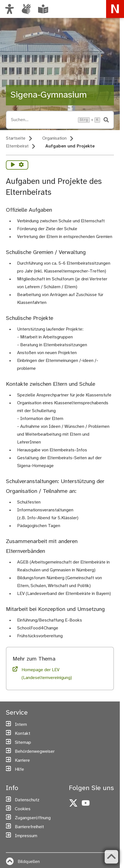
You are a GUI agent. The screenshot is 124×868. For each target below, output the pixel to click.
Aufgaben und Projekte (70, 146)
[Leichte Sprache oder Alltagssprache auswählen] (43, 9)
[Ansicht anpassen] (10, 9)
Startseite (16, 138)
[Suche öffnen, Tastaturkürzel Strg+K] (43, 120)
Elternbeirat (17, 146)
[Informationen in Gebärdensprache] (26, 9)
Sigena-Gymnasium (49, 95)
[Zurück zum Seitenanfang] (111, 857)
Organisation (54, 138)
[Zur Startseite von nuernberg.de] (115, 9)
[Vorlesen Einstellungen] (21, 165)
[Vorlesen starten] (13, 165)
